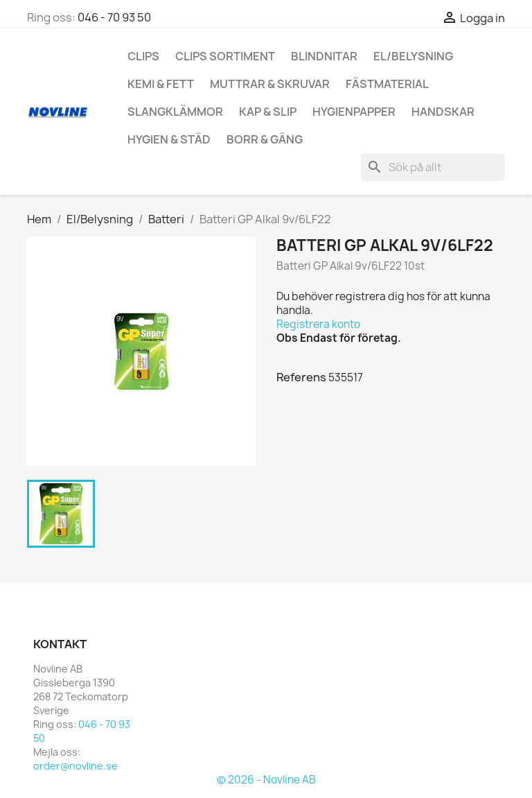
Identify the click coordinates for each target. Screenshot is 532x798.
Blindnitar (324, 56)
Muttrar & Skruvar (270, 84)
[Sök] (433, 167)
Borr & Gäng (265, 139)
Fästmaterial (387, 84)
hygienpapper (354, 112)
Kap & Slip (268, 112)
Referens (301, 377)
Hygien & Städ (169, 139)
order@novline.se (76, 766)
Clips (143, 56)
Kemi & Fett (161, 84)
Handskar (443, 112)
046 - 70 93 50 (114, 17)
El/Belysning (413, 56)
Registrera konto (318, 324)
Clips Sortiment (225, 56)
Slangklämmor (175, 112)
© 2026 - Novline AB (266, 780)
